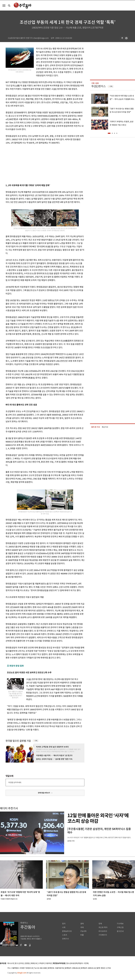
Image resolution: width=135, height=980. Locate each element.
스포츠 (65, 935)
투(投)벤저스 (99, 86)
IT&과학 (83, 931)
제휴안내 (34, 963)
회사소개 (11, 963)
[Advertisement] (32, 164)
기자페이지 (103, 935)
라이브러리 (103, 931)
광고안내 (120, 931)
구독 (36, 741)
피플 (82, 935)
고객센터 (41, 963)
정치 (64, 924)
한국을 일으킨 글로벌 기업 (18, 741)
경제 (82, 924)
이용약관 (49, 963)
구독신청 (120, 927)
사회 (64, 927)
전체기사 (65, 939)
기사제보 (120, 924)
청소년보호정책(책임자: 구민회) (78, 963)
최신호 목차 (103, 927)
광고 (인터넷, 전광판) (22, 963)
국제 (82, 927)
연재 (100, 924)
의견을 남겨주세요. (15, 782)
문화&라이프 (67, 931)
